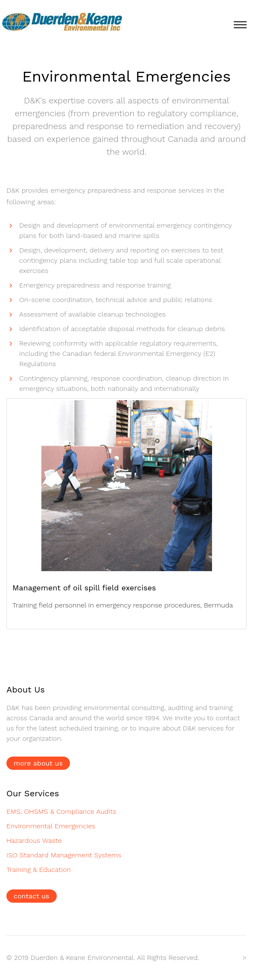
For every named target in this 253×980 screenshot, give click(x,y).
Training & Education (39, 870)
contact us (32, 896)
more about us (38, 763)
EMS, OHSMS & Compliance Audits (61, 811)
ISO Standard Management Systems (64, 855)
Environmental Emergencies (51, 826)
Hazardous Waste (34, 841)
